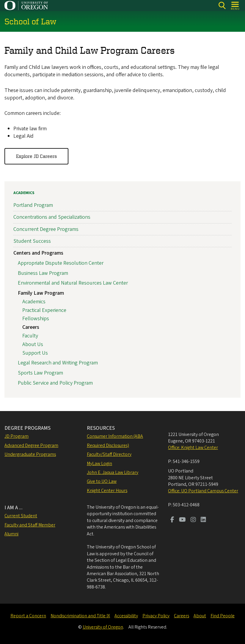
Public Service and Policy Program (55, 383)
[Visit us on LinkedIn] (203, 520)
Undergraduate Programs (30, 454)
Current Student (21, 516)
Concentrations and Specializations (52, 217)
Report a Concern (28, 616)
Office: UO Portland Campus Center (203, 491)
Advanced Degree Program (31, 445)
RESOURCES (101, 428)
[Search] (222, 5)
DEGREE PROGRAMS (28, 428)
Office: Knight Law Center (193, 448)
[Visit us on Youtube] (182, 520)
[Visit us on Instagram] (193, 520)
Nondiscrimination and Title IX (80, 616)
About (200, 616)
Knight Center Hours (107, 491)
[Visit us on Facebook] (172, 520)
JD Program (17, 436)
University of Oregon (103, 627)
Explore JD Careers (36, 156)
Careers (31, 327)
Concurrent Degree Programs (46, 229)
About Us (33, 344)
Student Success (32, 241)
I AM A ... (14, 508)
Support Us (35, 353)
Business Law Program (43, 273)
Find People (223, 616)
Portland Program (33, 205)
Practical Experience (44, 310)
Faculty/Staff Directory (109, 454)
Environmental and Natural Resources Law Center (73, 283)
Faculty (30, 336)
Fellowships (36, 319)
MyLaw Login (99, 464)
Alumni (11, 534)
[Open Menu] (235, 5)
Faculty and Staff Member (30, 525)
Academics (24, 193)
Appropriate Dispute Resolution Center (61, 263)
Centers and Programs (38, 253)
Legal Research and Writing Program (58, 363)
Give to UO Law (102, 481)
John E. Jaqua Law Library (113, 472)
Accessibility (126, 616)
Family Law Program (41, 293)
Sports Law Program (40, 373)
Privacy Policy (156, 616)
